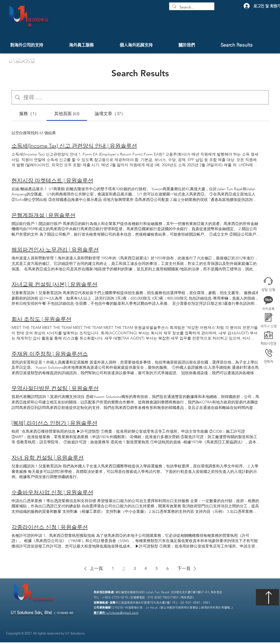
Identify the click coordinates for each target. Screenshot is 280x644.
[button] (268, 356)
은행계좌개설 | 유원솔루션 (44, 215)
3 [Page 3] (135, 568)
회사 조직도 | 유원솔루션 (41, 319)
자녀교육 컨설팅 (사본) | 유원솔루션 (54, 284)
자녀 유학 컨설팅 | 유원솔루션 (48, 458)
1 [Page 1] (113, 568)
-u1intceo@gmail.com (116, 613)
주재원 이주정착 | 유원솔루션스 (50, 354)
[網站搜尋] (144, 97)
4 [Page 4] (146, 568)
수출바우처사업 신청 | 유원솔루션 (52, 492)
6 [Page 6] (168, 568)
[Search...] (191, 7)
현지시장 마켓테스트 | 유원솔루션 (52, 180)
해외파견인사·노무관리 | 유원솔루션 (55, 250)
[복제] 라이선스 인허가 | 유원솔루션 (54, 423)
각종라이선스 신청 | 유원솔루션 (50, 527)
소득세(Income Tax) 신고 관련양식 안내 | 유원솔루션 (74, 146)
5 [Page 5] (157, 568)
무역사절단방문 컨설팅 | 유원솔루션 (55, 388)
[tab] (29, 114)
